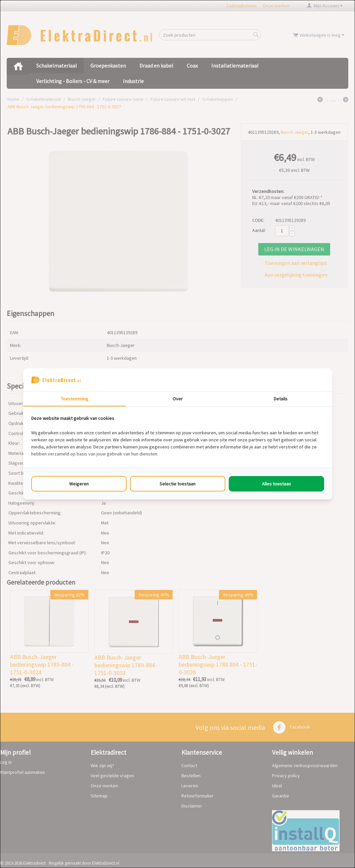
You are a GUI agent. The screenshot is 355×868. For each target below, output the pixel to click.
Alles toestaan (276, 484)
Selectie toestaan (177, 484)
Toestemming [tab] (75, 399)
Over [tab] (178, 399)
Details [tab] (281, 399)
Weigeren (79, 484)
